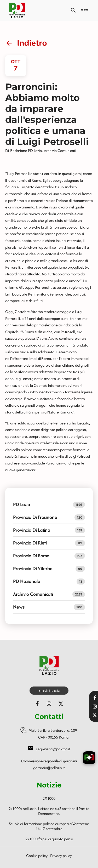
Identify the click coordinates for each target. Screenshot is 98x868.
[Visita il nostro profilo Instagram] (95, 707)
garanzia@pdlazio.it (49, 768)
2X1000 (49, 798)
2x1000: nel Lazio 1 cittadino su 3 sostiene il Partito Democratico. (49, 811)
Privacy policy (61, 856)
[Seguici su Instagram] (49, 704)
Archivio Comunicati (60, 151)
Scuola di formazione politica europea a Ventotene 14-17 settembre (49, 826)
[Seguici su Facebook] (37, 704)
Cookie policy (37, 856)
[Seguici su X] (95, 715)
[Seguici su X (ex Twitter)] (61, 704)
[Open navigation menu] (85, 10)
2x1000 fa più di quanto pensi (49, 839)
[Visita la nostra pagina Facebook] (95, 698)
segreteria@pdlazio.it (53, 749)
